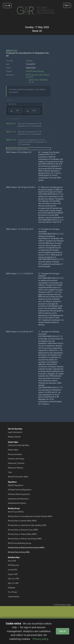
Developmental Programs (17, 503)
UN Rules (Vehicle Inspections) (19, 494)
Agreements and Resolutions (18, 499)
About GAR (12, 561)
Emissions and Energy (16, 459)
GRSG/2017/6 (11, 140)
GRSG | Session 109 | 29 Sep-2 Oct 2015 (38, 76)
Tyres (10, 472)
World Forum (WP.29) (16, 512)
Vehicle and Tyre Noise (16, 463)
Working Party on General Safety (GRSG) (22, 521)
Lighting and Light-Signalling (18, 445)
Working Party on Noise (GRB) (19, 552)
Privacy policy (40, 639)
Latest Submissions (15, 432)
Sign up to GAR (13, 579)
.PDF (17, 111)
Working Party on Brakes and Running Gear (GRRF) (26, 548)
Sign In (67, 5)
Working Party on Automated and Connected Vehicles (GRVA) (30, 516)
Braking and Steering (15, 468)
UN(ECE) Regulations (16, 485)
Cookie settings (14, 597)
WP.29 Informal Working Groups (20, 543)
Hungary (29, 61)
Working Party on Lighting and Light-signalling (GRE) (27, 525)
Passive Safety (13, 450)
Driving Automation (15, 454)
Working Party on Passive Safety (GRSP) (22, 534)
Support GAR (13, 574)
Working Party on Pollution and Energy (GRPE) (25, 539)
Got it (63, 631)
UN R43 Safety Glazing (35, 71)
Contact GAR (12, 570)
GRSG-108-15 (11, 124)
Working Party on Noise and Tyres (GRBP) (23, 530)
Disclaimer (12, 588)
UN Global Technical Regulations (20, 490)
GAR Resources (13, 565)
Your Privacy (12, 592)
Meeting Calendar (14, 437)
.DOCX (34, 111)
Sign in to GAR (13, 583)
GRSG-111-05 (11, 132)
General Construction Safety (18, 477)
